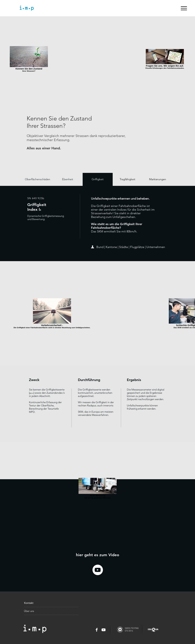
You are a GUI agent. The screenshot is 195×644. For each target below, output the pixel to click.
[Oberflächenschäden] (38, 179)
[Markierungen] (158, 179)
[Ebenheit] (68, 179)
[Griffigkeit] (98, 179)
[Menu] (184, 8)
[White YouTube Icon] (104, 630)
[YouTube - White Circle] (98, 570)
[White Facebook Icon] (97, 630)
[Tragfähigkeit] (128, 179)
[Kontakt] (35, 603)
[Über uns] (35, 611)
